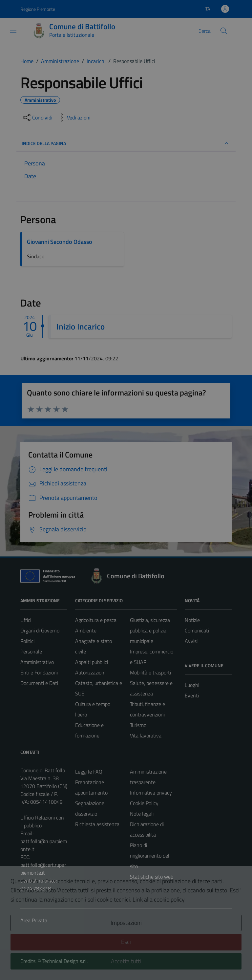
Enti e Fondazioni (39, 672)
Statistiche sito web (152, 877)
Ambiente (86, 630)
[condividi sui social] (37, 117)
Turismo (138, 725)
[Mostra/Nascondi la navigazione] (13, 30)
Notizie (192, 620)
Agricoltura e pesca (96, 620)
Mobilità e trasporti (150, 672)
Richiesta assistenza (97, 824)
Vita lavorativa (146, 735)
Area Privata (34, 920)
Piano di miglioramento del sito (150, 856)
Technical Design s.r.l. (65, 961)
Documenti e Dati (39, 683)
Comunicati (197, 630)
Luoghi (192, 685)
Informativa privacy (151, 793)
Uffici (26, 620)
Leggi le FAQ (89, 772)
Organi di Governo (40, 630)
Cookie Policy (144, 803)
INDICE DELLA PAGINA (126, 143)
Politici (27, 641)
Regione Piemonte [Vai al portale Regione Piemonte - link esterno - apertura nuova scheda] (38, 9)
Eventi (192, 695)
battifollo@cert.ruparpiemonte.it (43, 869)
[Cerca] (224, 31)
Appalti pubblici (92, 662)
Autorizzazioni (90, 672)
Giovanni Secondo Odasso (60, 242)
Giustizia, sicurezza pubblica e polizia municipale (150, 630)
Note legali (142, 814)
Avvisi (191, 641)
